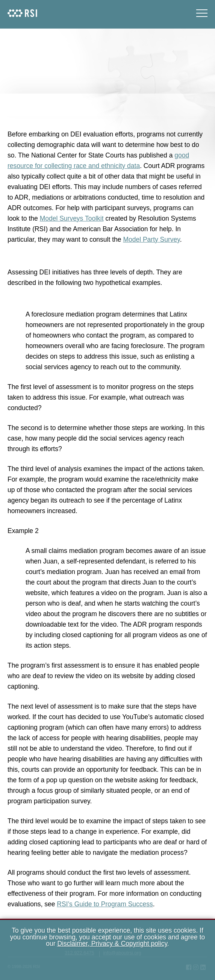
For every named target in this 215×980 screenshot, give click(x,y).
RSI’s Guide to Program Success (105, 904)
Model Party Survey (151, 239)
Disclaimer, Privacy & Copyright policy (112, 944)
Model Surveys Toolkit (72, 218)
